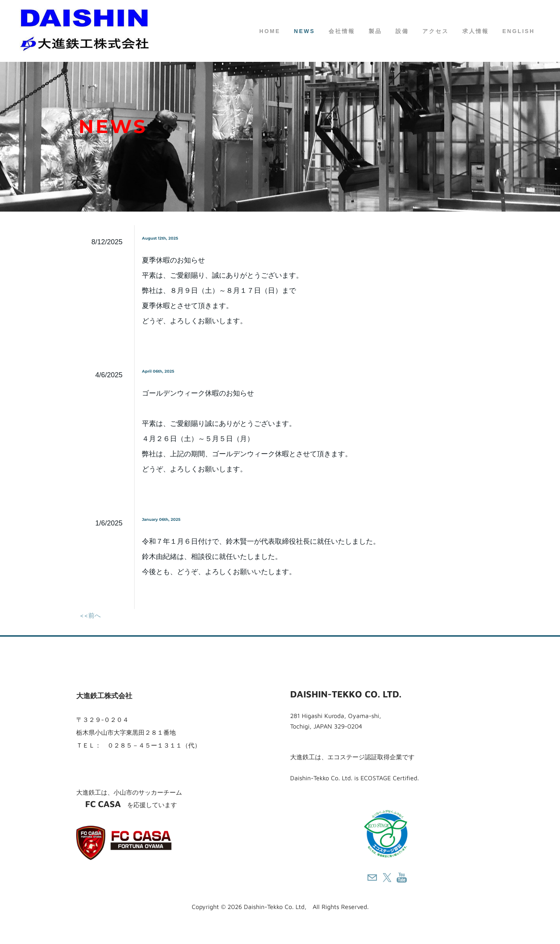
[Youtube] (402, 877)
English (519, 31)
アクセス (436, 31)
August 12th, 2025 (160, 238)
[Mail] (372, 877)
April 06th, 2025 (158, 371)
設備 (402, 31)
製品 (375, 31)
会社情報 (342, 31)
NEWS (304, 31)
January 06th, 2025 (161, 519)
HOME (270, 31)
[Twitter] (387, 877)
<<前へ (90, 615)
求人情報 (476, 31)
